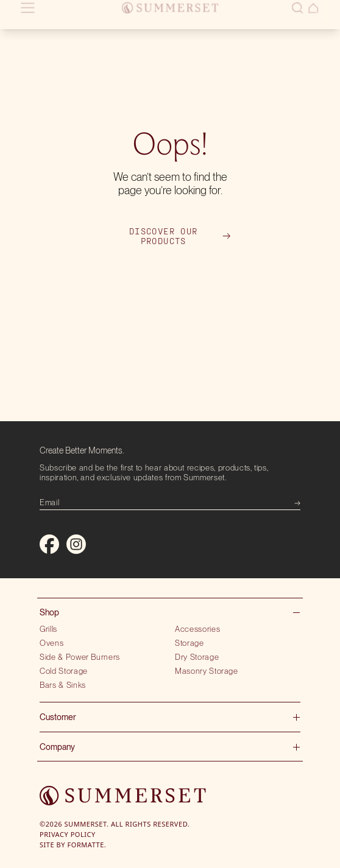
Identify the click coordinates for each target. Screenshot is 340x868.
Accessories (197, 629)
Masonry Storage (207, 671)
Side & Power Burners (80, 657)
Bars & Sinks (63, 685)
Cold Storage (64, 671)
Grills (48, 629)
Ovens (51, 643)
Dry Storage (197, 657)
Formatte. (87, 845)
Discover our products (180, 236)
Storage (189, 643)
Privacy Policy (68, 834)
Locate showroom (95, 19)
